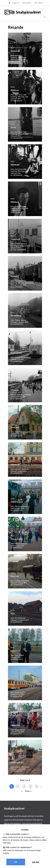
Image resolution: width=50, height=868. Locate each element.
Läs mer (36, 862)
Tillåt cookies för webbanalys (19, 847)
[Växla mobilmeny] (45, 17)
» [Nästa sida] (22, 791)
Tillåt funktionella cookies (17, 834)
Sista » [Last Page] (28, 791)
